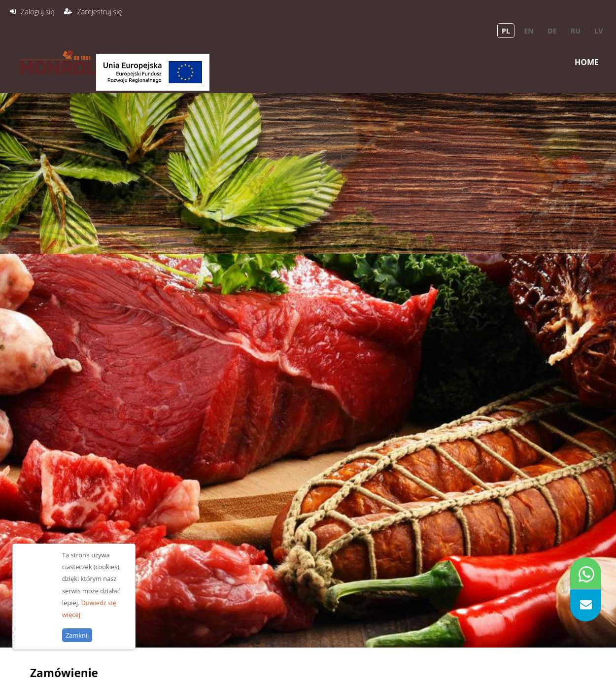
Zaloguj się (37, 12)
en (529, 31)
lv (599, 31)
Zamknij (77, 647)
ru (576, 31)
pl (506, 31)
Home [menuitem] (587, 62)
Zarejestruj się (99, 12)
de (552, 31)
